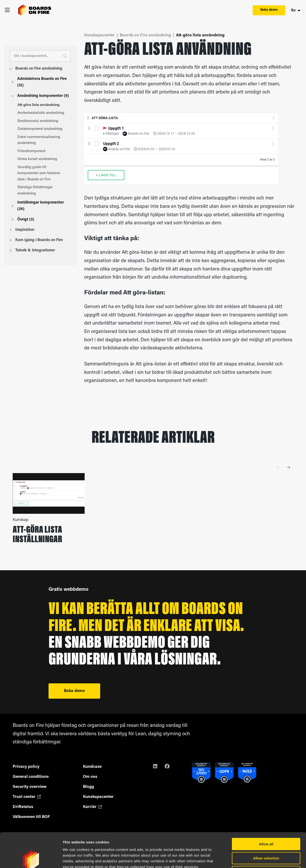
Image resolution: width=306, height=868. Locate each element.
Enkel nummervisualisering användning (42, 140)
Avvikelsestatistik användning (42, 113)
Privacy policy (26, 767)
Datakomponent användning (42, 129)
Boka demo (269, 10)
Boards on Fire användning (36, 69)
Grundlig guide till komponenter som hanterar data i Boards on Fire (42, 173)
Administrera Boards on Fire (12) (39, 82)
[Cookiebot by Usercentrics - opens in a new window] (31, 859)
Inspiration (22, 230)
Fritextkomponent (42, 151)
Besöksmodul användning (42, 121)
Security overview (30, 787)
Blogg (88, 787)
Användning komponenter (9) (40, 96)
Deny (266, 838)
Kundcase (92, 767)
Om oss (90, 777)
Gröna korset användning (42, 159)
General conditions (31, 777)
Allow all (266, 810)
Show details (251, 859)
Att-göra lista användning (42, 105)
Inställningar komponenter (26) (38, 206)
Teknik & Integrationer (32, 250)
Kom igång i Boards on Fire (36, 240)
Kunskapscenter (99, 35)
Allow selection (266, 824)
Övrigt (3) (23, 220)
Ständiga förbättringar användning (42, 191)
